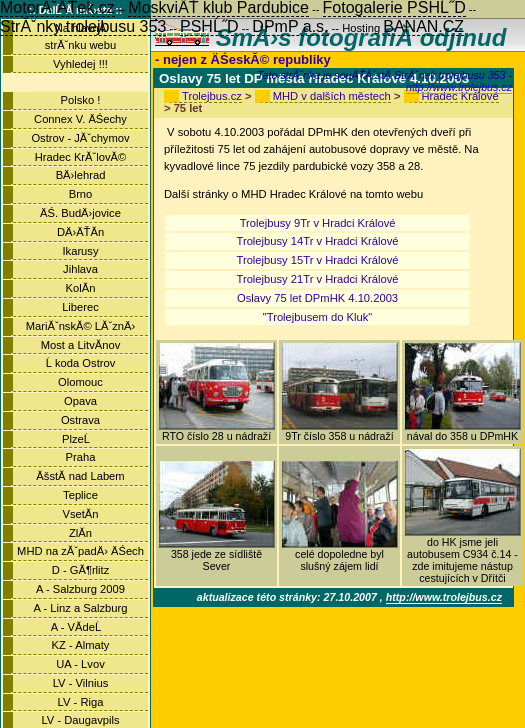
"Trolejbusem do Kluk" (318, 317)
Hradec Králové (460, 96)
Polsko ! (81, 100)
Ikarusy (80, 251)
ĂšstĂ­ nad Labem (80, 476)
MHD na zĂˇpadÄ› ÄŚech (80, 551)
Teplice (80, 495)
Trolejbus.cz (212, 96)
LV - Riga (81, 702)
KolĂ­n (81, 288)
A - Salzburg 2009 (80, 589)
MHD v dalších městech (332, 96)
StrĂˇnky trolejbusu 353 (83, 26)
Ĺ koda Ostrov (81, 363)
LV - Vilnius (81, 683)
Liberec (80, 307)
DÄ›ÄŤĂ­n (80, 232)
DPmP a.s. (290, 26)
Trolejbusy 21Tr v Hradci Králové (318, 279)
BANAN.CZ (423, 26)
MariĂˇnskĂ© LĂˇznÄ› (81, 326)
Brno (81, 194)
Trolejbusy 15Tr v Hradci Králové (318, 260)
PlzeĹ (80, 439)
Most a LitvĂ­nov (81, 345)
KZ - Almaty (81, 645)
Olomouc (80, 382)
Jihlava (80, 269)
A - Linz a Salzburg (81, 608)
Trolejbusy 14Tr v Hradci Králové (318, 241)
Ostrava (80, 420)
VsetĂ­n (80, 514)
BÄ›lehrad (81, 175)
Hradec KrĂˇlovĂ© (81, 157)
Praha (81, 457)
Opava (80, 401)
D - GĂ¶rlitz (81, 570)
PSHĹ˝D (209, 26)
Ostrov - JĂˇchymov (80, 138)
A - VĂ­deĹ (80, 627)
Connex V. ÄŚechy (80, 119)
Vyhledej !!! (80, 64)
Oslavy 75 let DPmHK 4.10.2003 (317, 298)
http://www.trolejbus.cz (459, 87)
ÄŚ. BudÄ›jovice (80, 213)
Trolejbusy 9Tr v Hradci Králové (318, 223)
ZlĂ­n (80, 533)
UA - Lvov (80, 664)
